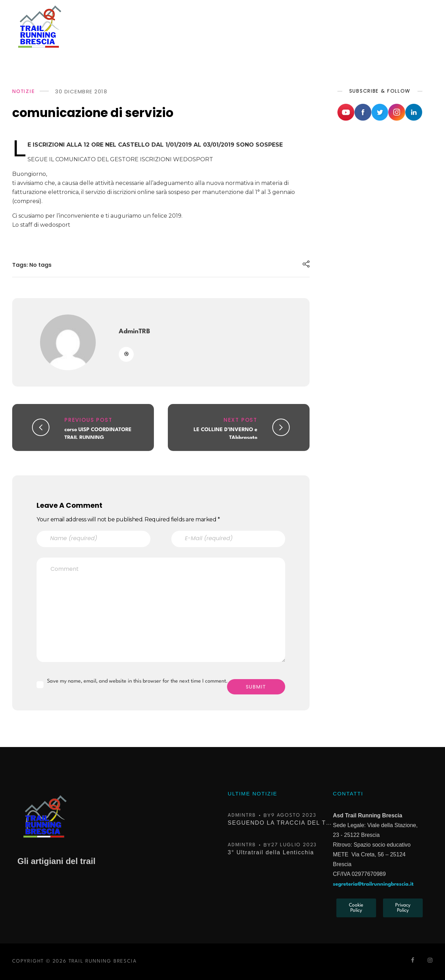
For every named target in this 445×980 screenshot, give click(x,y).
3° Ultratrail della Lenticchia (271, 852)
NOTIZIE (24, 92)
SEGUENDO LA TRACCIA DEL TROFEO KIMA (280, 823)
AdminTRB (134, 332)
